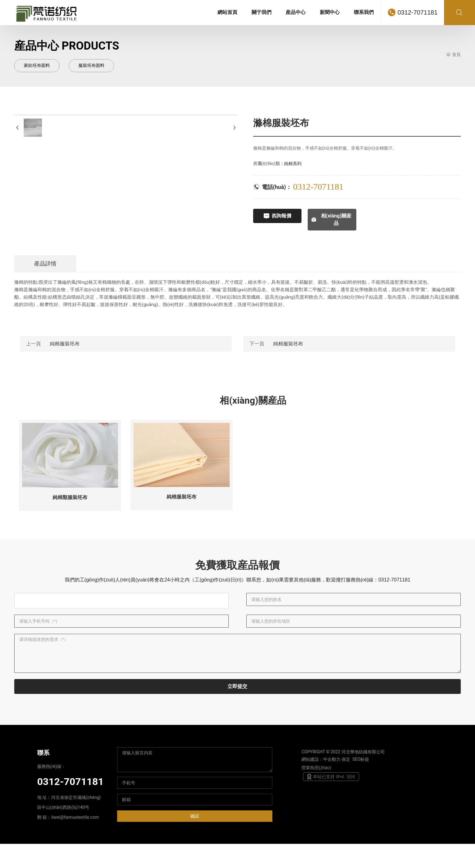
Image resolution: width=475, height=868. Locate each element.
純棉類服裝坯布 (70, 496)
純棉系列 (293, 164)
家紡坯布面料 (37, 65)
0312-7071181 (418, 12)
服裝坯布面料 (91, 65)
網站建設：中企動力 (321, 783)
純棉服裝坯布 (65, 342)
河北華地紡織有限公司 (363, 776)
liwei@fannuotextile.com (75, 841)
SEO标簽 (361, 783)
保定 (346, 783)
